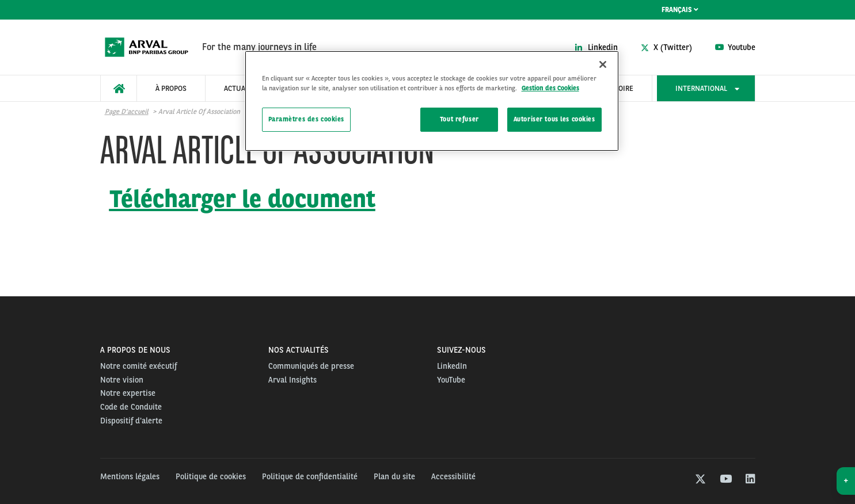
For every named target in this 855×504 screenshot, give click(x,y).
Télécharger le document (242, 198)
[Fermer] (603, 64)
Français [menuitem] (680, 10)
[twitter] (700, 480)
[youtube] (725, 480)
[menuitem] (119, 88)
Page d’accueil (127, 112)
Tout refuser (459, 119)
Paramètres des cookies (307, 119)
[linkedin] (750, 480)
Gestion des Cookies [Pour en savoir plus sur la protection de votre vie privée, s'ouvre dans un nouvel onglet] (550, 88)
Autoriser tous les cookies (554, 119)
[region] (432, 101)
